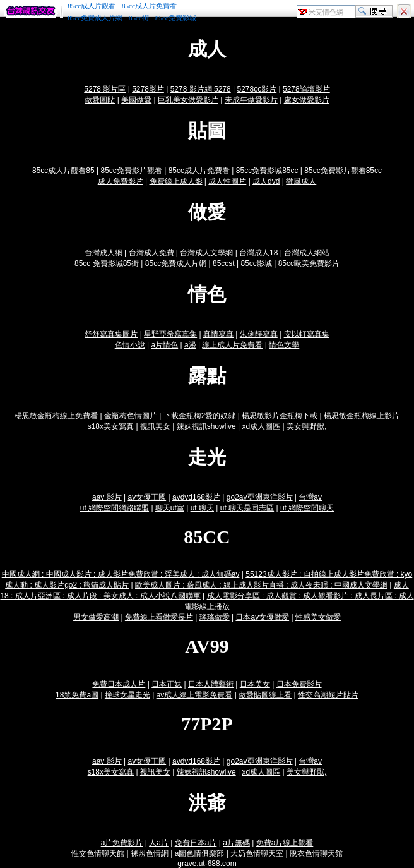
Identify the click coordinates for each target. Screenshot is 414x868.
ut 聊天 (202, 508)
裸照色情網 (150, 853)
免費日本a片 (196, 843)
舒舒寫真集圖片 (111, 334)
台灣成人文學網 (206, 253)
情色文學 (284, 345)
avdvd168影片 (196, 497)
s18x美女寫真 (111, 426)
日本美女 (255, 684)
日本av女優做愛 (262, 617)
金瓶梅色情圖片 (131, 416)
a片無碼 (236, 843)
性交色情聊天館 (98, 853)
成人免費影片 (121, 181)
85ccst (224, 263)
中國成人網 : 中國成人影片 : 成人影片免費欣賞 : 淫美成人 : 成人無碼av (121, 574)
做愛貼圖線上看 (265, 695)
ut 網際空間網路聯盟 (115, 508)
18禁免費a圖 (77, 695)
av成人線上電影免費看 (195, 695)
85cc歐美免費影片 (309, 263)
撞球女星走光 (127, 695)
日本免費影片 (299, 684)
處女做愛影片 (307, 100)
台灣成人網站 (307, 253)
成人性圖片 (227, 181)
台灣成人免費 (151, 253)
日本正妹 (167, 684)
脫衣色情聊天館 (316, 853)
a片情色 (165, 345)
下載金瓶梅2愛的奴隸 (200, 416)
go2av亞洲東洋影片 (260, 497)
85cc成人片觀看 (92, 6)
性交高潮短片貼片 (328, 695)
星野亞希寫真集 (170, 334)
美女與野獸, (306, 426)
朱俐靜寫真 (259, 334)
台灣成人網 (103, 253)
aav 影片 (107, 497)
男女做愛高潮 (96, 617)
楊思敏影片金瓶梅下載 (280, 416)
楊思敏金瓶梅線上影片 (362, 416)
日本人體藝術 (211, 684)
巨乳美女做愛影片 (188, 100)
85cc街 (139, 18)
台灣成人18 (258, 253)
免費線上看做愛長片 (159, 617)
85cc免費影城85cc (267, 171)
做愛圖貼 (100, 100)
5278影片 (148, 89)
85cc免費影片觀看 (131, 171)
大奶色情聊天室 (257, 853)
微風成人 (301, 181)
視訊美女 (155, 426)
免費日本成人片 (119, 684)
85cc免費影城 (176, 18)
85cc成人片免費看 (149, 6)
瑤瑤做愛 (215, 617)
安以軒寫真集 (307, 334)
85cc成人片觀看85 (63, 171)
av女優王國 (147, 497)
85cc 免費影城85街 (107, 263)
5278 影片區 (105, 89)
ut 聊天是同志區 (247, 508)
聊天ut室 (170, 508)
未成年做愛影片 (251, 100)
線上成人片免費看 (232, 345)
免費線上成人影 (176, 181)
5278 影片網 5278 (201, 89)
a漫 (190, 345)
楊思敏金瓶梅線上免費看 (56, 416)
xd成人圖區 (261, 426)
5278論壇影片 (306, 89)
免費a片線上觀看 (285, 843)
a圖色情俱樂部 (200, 853)
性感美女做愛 (318, 617)
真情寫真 (218, 334)
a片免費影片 (122, 843)
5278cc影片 (257, 89)
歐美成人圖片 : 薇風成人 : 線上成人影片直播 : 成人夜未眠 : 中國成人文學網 (261, 585)
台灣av (310, 497)
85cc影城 (256, 263)
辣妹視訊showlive (206, 426)
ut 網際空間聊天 (307, 508)
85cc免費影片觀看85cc (343, 171)
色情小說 (130, 345)
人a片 (159, 843)
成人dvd (266, 181)
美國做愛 (136, 100)
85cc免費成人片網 (95, 18)
